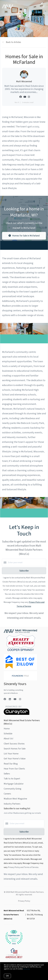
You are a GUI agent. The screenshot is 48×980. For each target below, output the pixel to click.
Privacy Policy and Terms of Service (23, 867)
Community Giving (12, 789)
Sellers (7, 774)
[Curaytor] (17, 714)
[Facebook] (5, 699)
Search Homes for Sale (15, 749)
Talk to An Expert (12, 779)
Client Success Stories (14, 744)
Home (7, 729)
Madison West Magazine (15, 799)
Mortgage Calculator (14, 784)
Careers (7, 794)
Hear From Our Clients (14, 769)
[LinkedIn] (10, 699)
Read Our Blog (11, 764)
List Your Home (11, 754)
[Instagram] (20, 699)
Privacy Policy (24, 901)
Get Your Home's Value (15, 759)
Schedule (8, 734)
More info (27, 969)
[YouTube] (15, 699)
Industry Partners (12, 804)
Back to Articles (13, 42)
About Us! (9, 739)
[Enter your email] (27, 562)
